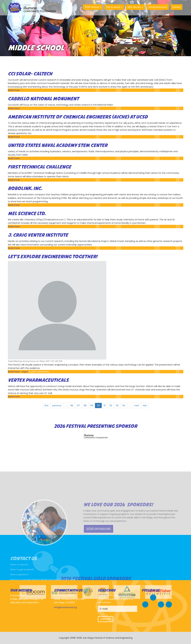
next (137, 405)
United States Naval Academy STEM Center (58, 146)
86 (72, 405)
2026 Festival (93, 7)
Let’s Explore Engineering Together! (53, 257)
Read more (14, 90)
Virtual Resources (158, 7)
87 (78, 405)
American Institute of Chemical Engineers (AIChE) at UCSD (78, 117)
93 (117, 405)
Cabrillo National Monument (43, 99)
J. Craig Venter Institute (38, 235)
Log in (25, 372)
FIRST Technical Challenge (39, 167)
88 (85, 405)
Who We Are (135, 7)
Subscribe (106, 619)
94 (124, 405)
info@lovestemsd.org (65, 607)
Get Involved (114, 7)
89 (92, 405)
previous (57, 405)
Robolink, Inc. (25, 189)
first (46, 405)
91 (105, 405)
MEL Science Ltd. (27, 214)
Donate (177, 7)
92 (111, 405)
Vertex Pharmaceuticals (38, 380)
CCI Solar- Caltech (30, 74)
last (145, 405)
